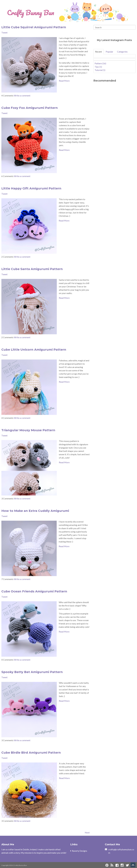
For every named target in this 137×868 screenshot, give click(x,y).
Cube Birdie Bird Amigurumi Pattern (31, 753)
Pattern (100, 63)
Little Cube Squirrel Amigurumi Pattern (34, 27)
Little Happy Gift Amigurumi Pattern (31, 188)
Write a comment (22, 95)
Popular (109, 52)
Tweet (4, 32)
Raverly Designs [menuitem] (80, 851)
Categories (122, 52)
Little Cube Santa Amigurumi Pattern (32, 269)
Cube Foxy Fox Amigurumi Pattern (30, 108)
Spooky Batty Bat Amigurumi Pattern (32, 672)
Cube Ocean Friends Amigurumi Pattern (34, 591)
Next (87, 832)
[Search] (114, 27)
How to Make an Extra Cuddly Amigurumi (35, 511)
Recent (98, 52)
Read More (64, 81)
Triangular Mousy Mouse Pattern (28, 430)
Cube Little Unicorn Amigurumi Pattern (34, 350)
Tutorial (100, 70)
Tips (98, 67)
